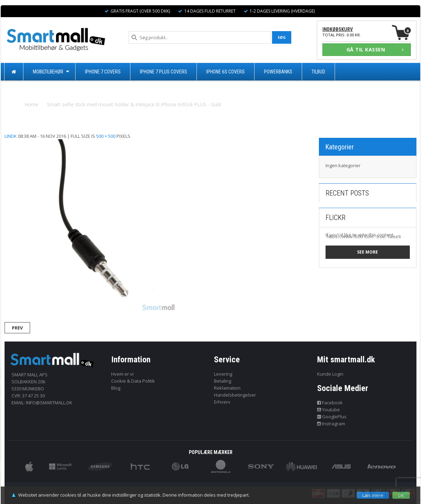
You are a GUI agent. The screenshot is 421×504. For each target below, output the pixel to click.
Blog (116, 388)
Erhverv (222, 402)
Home (31, 104)
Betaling (223, 381)
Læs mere (373, 495)
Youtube (329, 410)
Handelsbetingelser (235, 395)
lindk (11, 136)
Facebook (330, 403)
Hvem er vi (122, 374)
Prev (17, 328)
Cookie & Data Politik (133, 381)
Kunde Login (330, 374)
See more (368, 252)
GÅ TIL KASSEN (375, 49)
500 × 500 (106, 136)
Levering (223, 374)
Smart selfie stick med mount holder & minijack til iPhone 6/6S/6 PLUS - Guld (134, 104)
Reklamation (227, 388)
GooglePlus (332, 417)
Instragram (331, 424)
